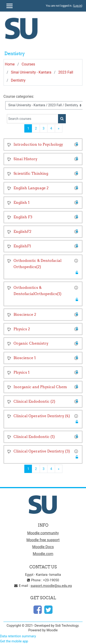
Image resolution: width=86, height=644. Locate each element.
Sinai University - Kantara (31, 72)
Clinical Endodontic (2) (34, 401)
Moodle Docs (43, 547)
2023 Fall (66, 72)
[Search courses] (33, 119)
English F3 (23, 217)
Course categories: (19, 96)
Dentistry (18, 80)
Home (10, 64)
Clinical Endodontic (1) (34, 437)
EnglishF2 (22, 231)
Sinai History (25, 159)
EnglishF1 (22, 246)
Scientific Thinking (31, 173)
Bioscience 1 (25, 358)
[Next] (59, 128)
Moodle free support (43, 540)
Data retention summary (18, 636)
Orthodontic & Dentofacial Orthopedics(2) (37, 264)
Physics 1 (22, 372)
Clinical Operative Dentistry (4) (42, 416)
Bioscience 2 (25, 314)
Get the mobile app (14, 641)
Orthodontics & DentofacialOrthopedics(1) (37, 291)
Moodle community (43, 533)
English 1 (22, 202)
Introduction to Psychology (38, 144)
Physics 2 (22, 329)
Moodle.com (43, 554)
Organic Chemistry (31, 343)
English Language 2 (31, 188)
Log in (78, 6)
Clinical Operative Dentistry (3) (42, 451)
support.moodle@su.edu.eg (51, 586)
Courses (28, 64)
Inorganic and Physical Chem (40, 387)
